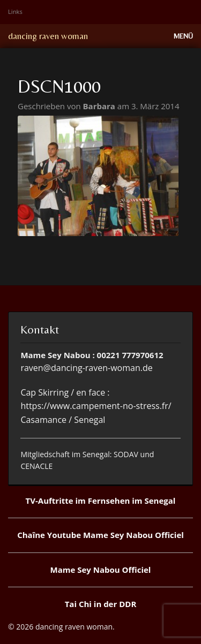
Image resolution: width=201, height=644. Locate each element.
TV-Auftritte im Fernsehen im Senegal (101, 501)
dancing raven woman (48, 36)
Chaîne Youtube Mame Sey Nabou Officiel (100, 535)
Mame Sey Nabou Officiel (101, 570)
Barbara (100, 106)
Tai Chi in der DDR (101, 604)
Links (15, 12)
